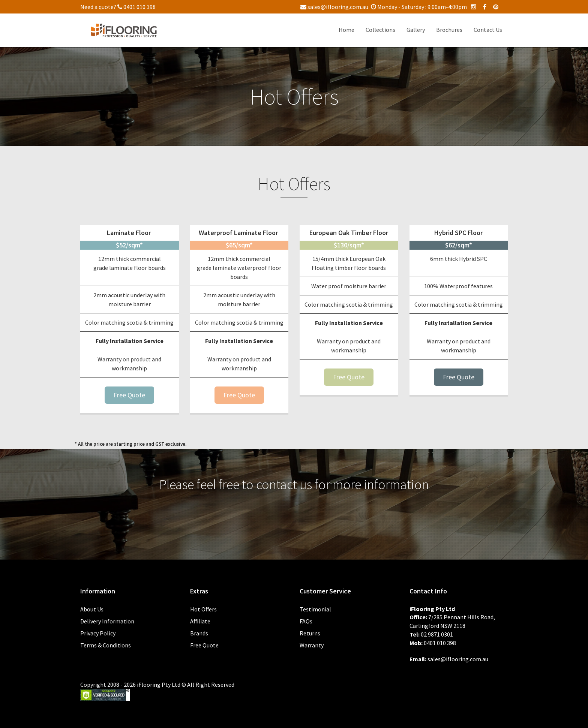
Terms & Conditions (106, 645)
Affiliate (200, 621)
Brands (199, 633)
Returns (310, 633)
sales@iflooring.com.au (334, 7)
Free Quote (129, 395)
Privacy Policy (98, 633)
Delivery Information (107, 621)
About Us (92, 609)
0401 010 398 (136, 7)
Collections (380, 30)
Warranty (312, 645)
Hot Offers (203, 609)
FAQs (306, 621)
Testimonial (315, 609)
